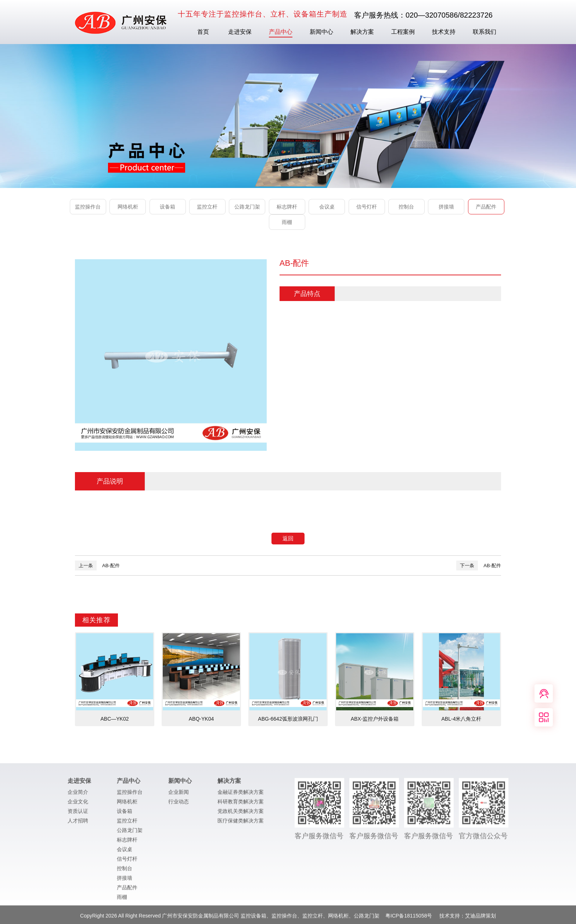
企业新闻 (179, 795)
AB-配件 (97, 566)
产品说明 (110, 481)
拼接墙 (446, 207)
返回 (288, 538)
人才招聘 (78, 824)
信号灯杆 (367, 207)
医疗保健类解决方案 (241, 824)
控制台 (406, 207)
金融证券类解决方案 (241, 795)
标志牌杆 (287, 207)
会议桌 (327, 207)
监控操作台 (88, 207)
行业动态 (179, 805)
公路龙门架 (247, 207)
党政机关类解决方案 (241, 814)
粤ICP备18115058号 (410, 919)
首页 (203, 32)
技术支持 (444, 32)
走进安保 (240, 32)
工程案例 (403, 32)
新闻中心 (321, 32)
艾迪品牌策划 (480, 919)
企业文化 (78, 805)
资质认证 (78, 814)
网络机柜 (128, 207)
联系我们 (485, 32)
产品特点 (307, 294)
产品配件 (486, 207)
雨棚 (287, 222)
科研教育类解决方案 (241, 805)
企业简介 (78, 795)
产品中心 (281, 32)
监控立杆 (207, 207)
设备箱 (168, 207)
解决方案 (362, 32)
